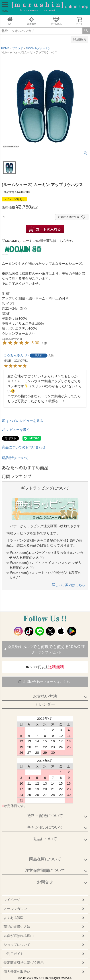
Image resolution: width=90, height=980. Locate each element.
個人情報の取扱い (17, 972)
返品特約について (15, 458)
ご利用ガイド (14, 954)
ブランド (18, 48)
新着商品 (32, 21)
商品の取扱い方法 (17, 927)
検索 (86, 31)
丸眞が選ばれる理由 (19, 936)
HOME (5, 48)
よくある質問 (14, 918)
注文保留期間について (45, 871)
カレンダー (45, 704)
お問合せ (45, 882)
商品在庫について (45, 859)
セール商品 (56, 21)
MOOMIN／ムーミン (38, 48)
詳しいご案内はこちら (69, 585)
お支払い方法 (45, 696)
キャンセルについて (45, 827)
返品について (45, 839)
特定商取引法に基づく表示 (24, 963)
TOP (10, 21)
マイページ (12, 900)
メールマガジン (15, 909)
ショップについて (17, 945)
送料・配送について (45, 816)
